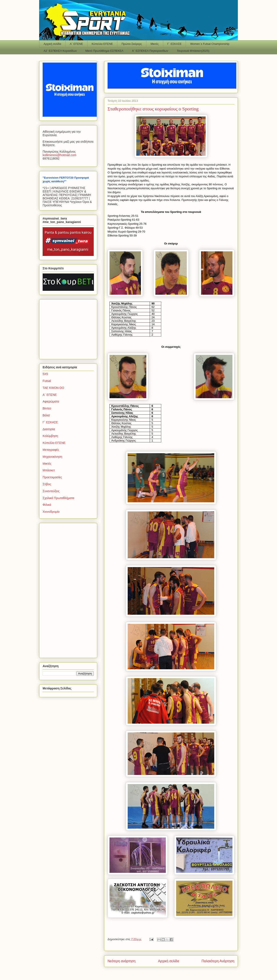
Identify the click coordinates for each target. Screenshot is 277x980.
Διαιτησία (49, 429)
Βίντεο (47, 408)
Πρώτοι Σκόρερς (132, 44)
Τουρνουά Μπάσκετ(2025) (193, 51)
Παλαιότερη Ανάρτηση (218, 961)
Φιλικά (47, 505)
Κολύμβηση (50, 436)
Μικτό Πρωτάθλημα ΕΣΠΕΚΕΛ (104, 51)
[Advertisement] (70, 328)
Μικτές (155, 44)
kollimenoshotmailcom (60, 155)
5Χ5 (45, 374)
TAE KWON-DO (53, 388)
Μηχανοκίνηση (52, 457)
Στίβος (47, 484)
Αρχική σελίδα (52, 44)
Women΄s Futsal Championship (210, 44)
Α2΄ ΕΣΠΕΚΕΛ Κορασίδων (60, 51)
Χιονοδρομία (51, 512)
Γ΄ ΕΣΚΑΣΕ (174, 44)
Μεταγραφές (51, 450)
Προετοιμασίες (52, 477)
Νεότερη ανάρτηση (122, 961)
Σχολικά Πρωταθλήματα (58, 498)
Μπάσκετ (49, 470)
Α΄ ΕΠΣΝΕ (76, 44)
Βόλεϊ (46, 415)
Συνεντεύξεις (51, 491)
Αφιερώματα (51, 401)
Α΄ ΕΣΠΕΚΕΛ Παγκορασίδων (150, 51)
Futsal (47, 381)
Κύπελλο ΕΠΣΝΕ (102, 44)
